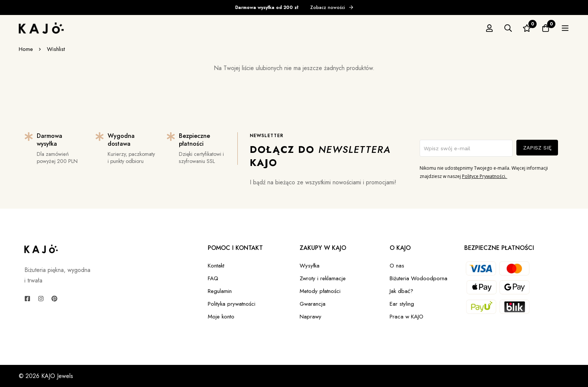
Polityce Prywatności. (485, 176)
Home (26, 49)
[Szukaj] (528, 28)
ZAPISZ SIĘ (537, 148)
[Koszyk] (565, 28)
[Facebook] (27, 299)
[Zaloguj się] (509, 28)
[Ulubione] (546, 28)
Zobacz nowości (332, 7)
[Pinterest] (54, 299)
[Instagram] (41, 299)
